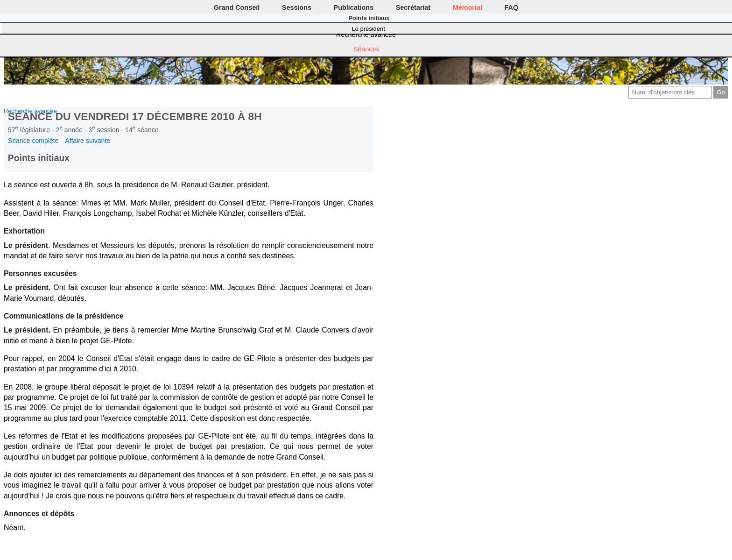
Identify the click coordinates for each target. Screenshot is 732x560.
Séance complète (33, 141)
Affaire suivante (88, 141)
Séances (366, 49)
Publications (354, 7)
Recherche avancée (366, 35)
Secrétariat (413, 7)
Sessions (297, 7)
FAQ (512, 7)
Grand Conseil (237, 7)
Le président (369, 29)
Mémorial (468, 7)
